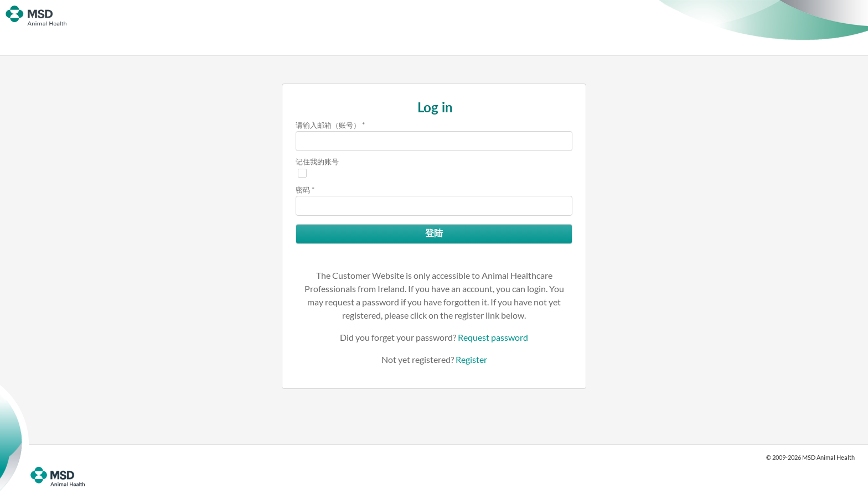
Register (471, 359)
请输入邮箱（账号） (328, 125)
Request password (493, 337)
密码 (303, 190)
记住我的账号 (317, 162)
